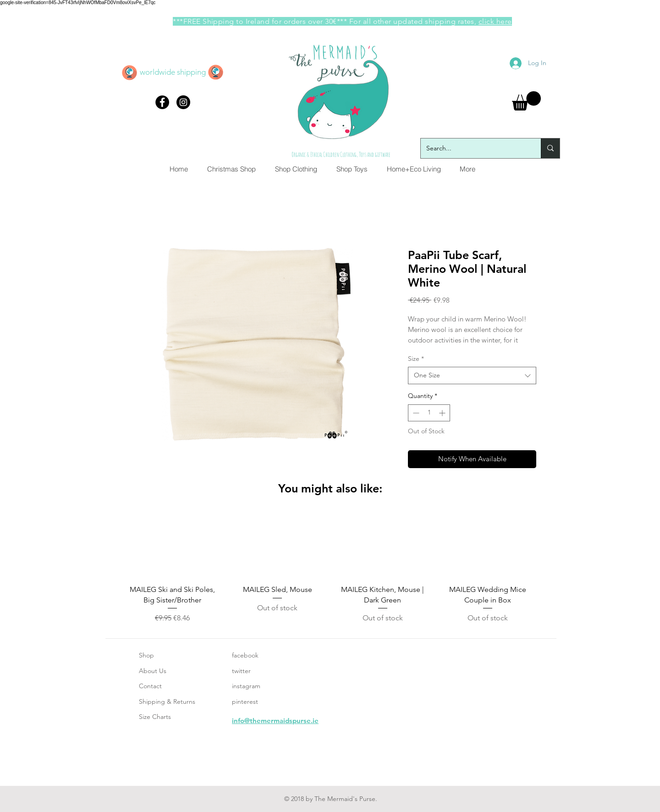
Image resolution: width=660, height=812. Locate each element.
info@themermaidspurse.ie (275, 721)
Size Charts (155, 717)
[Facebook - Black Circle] (162, 102)
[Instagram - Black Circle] (183, 102)
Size (416, 359)
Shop (146, 655)
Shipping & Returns (167, 702)
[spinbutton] (429, 413)
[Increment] (443, 413)
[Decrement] (415, 413)
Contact (150, 686)
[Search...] (474, 148)
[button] (526, 101)
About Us (153, 671)
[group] (330, 569)
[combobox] (472, 376)
